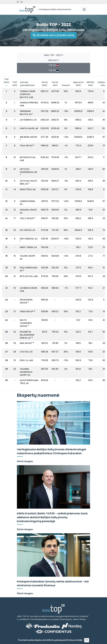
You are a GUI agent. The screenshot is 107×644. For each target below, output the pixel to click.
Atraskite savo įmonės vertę (54, 35)
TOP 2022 (6, 82)
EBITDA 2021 (90, 84)
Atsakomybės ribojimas (65, 642)
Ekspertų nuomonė (38, 395)
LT (18, 2)
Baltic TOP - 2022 (54, 55)
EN (22, 2)
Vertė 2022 (45, 84)
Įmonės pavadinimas (27, 84)
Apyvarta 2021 (78, 84)
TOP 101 (54, 65)
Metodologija (83, 642)
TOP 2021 (15, 84)
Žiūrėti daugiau (25, 461)
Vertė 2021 (55, 84)
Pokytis (66, 85)
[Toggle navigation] (84, 9)
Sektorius (54, 60)
